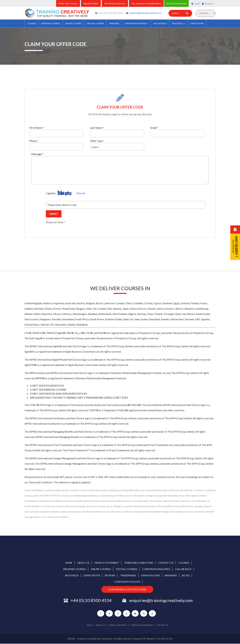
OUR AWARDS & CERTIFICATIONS (127, 589)
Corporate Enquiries (135, 23)
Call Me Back (160, 23)
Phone (33, 141)
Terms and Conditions (139, 563)
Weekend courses (51, 23)
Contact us (166, 563)
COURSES (32, 23)
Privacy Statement (107, 563)
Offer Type (96, 141)
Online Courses (73, 23)
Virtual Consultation (176, 3)
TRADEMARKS (128, 575)
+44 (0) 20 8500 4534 (111, 13)
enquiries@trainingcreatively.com (145, 13)
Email (153, 128)
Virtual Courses (95, 23)
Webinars (114, 23)
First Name (36, 128)
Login (196, 3)
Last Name (96, 128)
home (69, 563)
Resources (178, 23)
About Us (83, 563)
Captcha (51, 193)
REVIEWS (110, 575)
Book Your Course (68, 3)
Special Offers (91, 3)
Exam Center (197, 23)
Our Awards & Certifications (146, 3)
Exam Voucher (150, 575)
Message (37, 154)
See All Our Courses (115, 3)
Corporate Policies (127, 582)
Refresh (81, 193)
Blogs (186, 575)
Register (208, 3)
